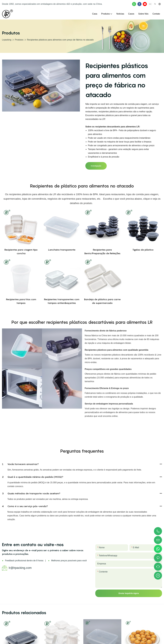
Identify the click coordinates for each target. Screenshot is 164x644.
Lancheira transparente (62, 250)
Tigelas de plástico (143, 250)
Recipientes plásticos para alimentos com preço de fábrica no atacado (60, 40)
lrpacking (7, 40)
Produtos (19, 40)
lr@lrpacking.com (20, 568)
